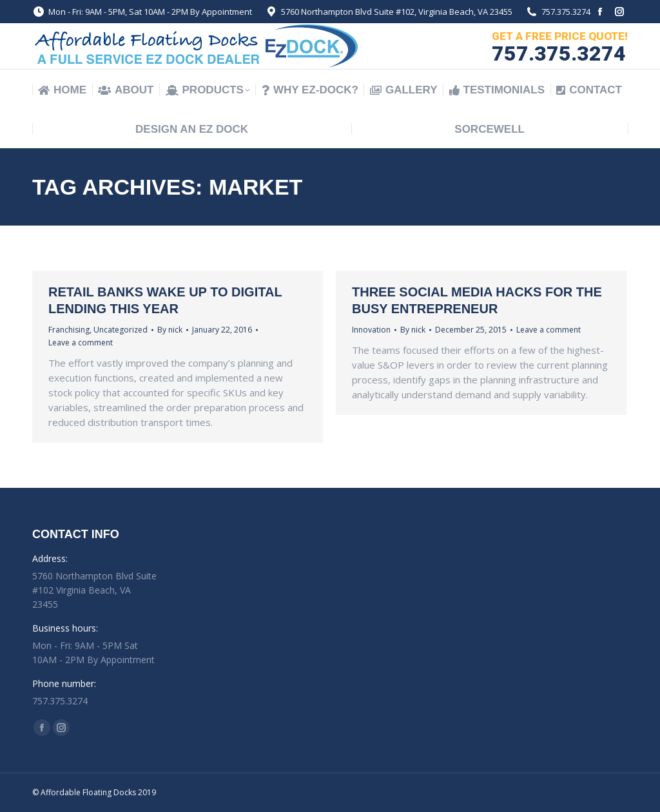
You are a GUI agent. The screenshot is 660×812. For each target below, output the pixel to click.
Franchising (69, 330)
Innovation (371, 330)
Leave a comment (81, 343)
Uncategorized (121, 330)
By (170, 330)
